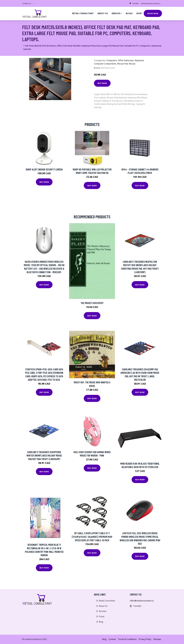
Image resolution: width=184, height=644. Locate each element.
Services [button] (116, 13)
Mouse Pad (123, 64)
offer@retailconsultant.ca (150, 3)
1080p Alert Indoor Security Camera (44, 169)
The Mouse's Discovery (92, 303)
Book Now (153, 13)
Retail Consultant (83, 13)
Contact (112, 639)
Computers (112, 60)
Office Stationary (126, 60)
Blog (101, 622)
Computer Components (105, 64)
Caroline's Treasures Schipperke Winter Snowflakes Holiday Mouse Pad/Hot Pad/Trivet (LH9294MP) (44, 455)
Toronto (134, 3)
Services (103, 611)
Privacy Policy (145, 639)
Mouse (132, 64)
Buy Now (102, 83)
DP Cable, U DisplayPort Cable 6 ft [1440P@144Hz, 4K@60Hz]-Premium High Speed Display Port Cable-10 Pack (92, 537)
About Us (103, 606)
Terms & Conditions (127, 639)
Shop (139, 13)
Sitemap (157, 639)
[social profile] (34, 3)
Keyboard (139, 60)
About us (103, 13)
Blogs (129, 13)
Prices (102, 616)
